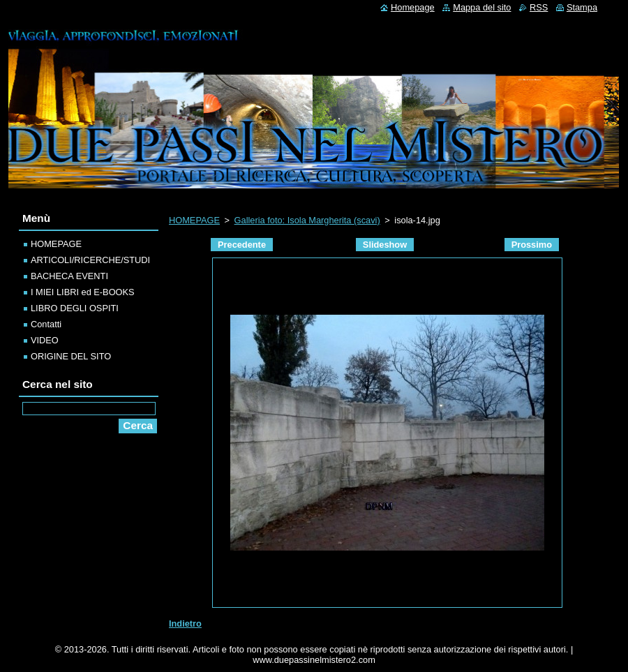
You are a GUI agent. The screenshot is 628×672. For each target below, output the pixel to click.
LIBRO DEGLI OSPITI (75, 308)
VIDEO (45, 340)
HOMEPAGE (194, 220)
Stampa (582, 7)
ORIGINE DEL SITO (71, 356)
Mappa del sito (482, 7)
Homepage (413, 7)
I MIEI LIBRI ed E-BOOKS (83, 292)
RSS (539, 7)
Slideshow (385, 245)
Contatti (46, 324)
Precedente (242, 245)
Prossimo (532, 245)
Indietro (185, 624)
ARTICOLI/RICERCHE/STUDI (90, 260)
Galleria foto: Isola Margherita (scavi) (307, 220)
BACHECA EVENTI (69, 276)
